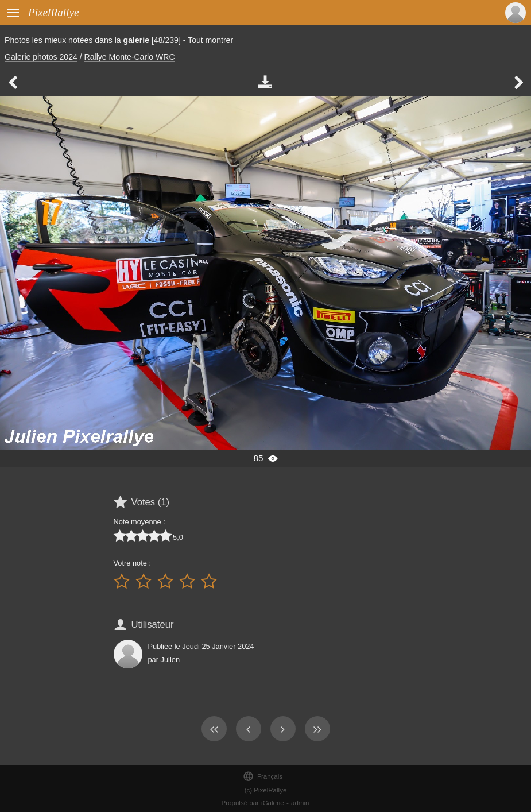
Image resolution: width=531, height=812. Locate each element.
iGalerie (273, 803)
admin (300, 803)
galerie (136, 40)
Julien (170, 660)
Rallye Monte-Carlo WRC (130, 57)
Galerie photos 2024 (41, 57)
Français (263, 776)
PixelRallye (53, 12)
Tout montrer (210, 40)
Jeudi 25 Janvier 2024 (218, 646)
